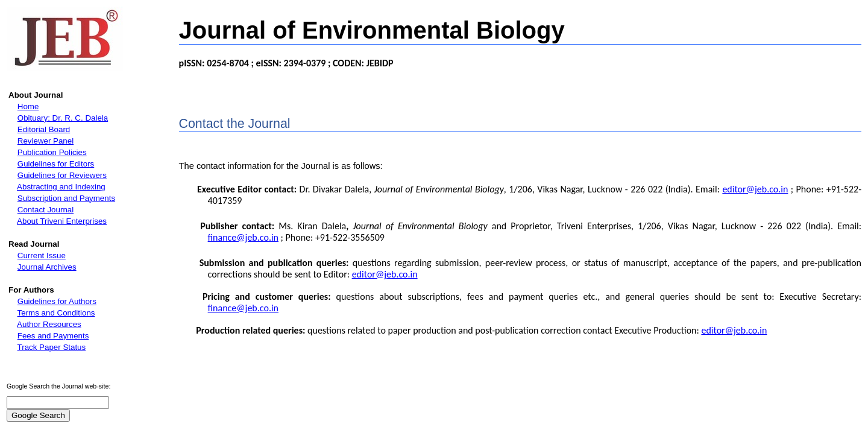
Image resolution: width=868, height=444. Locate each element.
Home (28, 106)
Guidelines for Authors (57, 301)
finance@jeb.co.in (243, 237)
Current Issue (42, 255)
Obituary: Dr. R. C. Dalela (63, 118)
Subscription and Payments (66, 198)
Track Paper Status (52, 347)
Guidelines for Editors (56, 164)
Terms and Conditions (56, 313)
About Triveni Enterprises (62, 221)
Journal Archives (47, 267)
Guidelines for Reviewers (62, 175)
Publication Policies (52, 152)
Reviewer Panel (46, 141)
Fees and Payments (53, 336)
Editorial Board (44, 129)
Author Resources (49, 324)
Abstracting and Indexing (61, 187)
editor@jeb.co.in (755, 189)
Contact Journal (46, 210)
